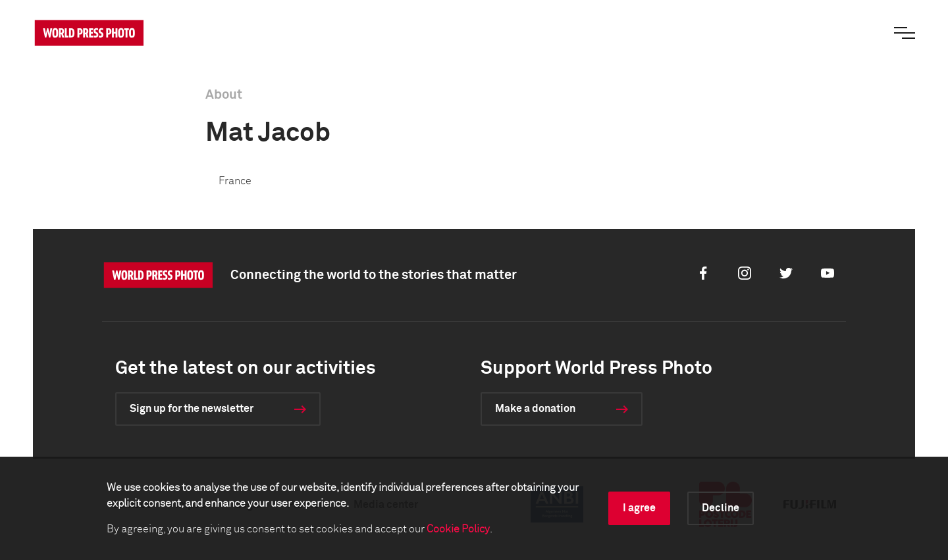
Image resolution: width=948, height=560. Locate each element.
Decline (721, 508)
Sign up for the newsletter (192, 409)
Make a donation (535, 409)
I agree (639, 508)
